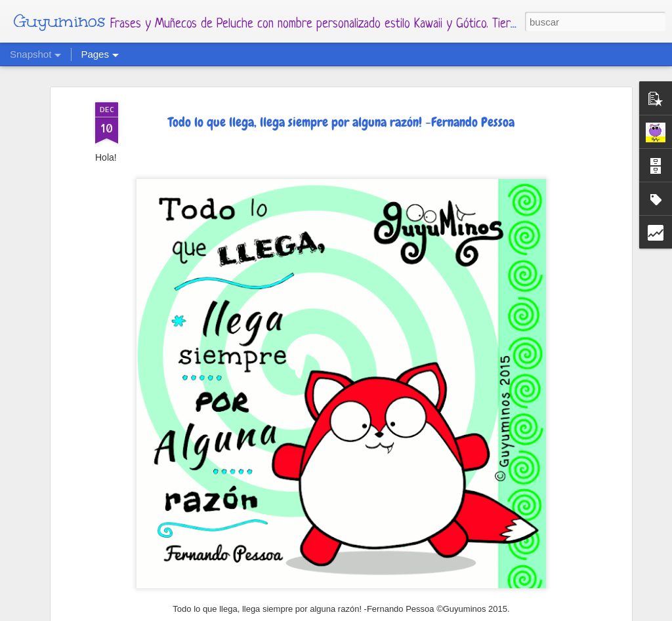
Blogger (416, 613)
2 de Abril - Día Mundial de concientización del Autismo (281, 591)
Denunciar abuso (465, 613)
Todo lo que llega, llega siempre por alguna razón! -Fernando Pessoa (341, 85)
